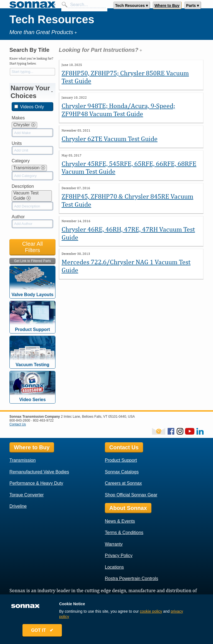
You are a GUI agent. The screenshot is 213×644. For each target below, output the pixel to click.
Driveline (18, 506)
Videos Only (29, 107)
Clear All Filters (32, 247)
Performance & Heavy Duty (36, 483)
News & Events (120, 521)
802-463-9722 (43, 420)
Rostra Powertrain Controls (131, 578)
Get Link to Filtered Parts (33, 261)
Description (23, 186)
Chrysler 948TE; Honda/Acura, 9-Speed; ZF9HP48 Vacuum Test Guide (118, 110)
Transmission (23, 460)
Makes (18, 118)
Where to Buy (167, 6)
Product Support (121, 460)
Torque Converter (27, 495)
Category (21, 161)
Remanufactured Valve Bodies (39, 472)
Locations (114, 567)
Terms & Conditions (124, 533)
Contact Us (18, 424)
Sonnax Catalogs (122, 472)
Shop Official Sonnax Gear (131, 495)
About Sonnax (128, 508)
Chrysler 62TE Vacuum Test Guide (110, 138)
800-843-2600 (20, 420)
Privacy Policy (119, 556)
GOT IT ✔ (43, 631)
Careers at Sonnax (123, 483)
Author (18, 217)
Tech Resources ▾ (131, 6)
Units (17, 143)
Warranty (114, 544)
